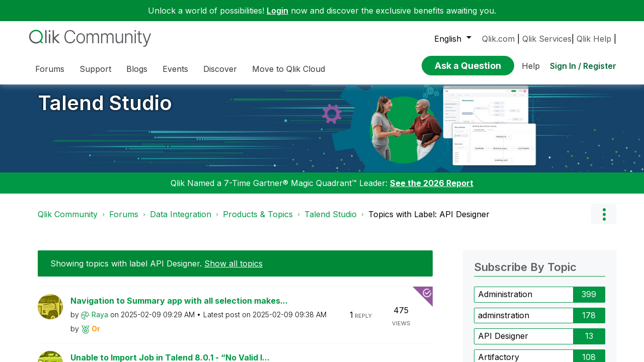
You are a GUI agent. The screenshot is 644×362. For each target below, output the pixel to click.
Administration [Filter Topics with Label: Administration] (505, 302)
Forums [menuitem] (50, 69)
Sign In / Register (583, 66)
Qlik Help (594, 39)
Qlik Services (547, 39)
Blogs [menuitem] (137, 69)
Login (277, 11)
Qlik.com (498, 39)
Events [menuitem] (175, 69)
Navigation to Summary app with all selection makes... (179, 308)
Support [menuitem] (95, 69)
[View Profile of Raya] (100, 322)
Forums (124, 222)
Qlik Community (68, 222)
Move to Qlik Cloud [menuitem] (289, 69)
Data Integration (181, 222)
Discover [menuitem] (220, 69)
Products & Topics (258, 222)
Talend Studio (105, 110)
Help (531, 66)
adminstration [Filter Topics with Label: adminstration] (504, 322)
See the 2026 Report (432, 191)
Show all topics (233, 271)
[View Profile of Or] (96, 336)
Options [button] (604, 222)
